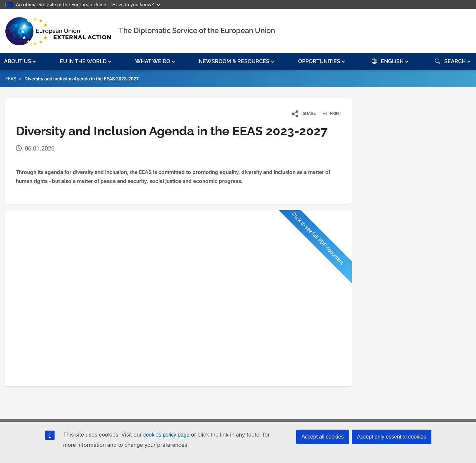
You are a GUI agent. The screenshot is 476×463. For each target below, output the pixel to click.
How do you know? (137, 4)
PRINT (330, 113)
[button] (21, 62)
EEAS (11, 79)
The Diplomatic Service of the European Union (197, 30)
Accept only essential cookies (392, 437)
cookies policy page (166, 435)
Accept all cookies (323, 437)
